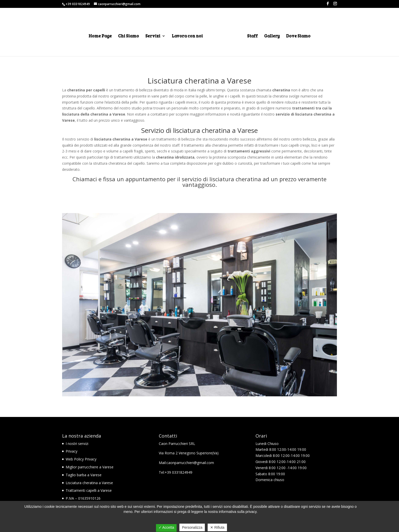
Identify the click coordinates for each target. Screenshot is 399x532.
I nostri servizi (77, 444)
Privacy (72, 451)
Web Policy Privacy (81, 459)
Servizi (153, 36)
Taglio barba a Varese (84, 475)
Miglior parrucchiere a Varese (90, 467)
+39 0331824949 (78, 4)
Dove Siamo (298, 36)
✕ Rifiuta (217, 527)
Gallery (272, 36)
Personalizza (192, 527)
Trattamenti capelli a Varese (89, 490)
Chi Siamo (129, 36)
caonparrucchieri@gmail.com (190, 463)
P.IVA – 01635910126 (83, 498)
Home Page (100, 36)
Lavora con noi (187, 36)
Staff (252, 36)
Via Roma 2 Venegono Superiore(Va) (189, 453)
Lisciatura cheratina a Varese (89, 483)
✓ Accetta (166, 527)
